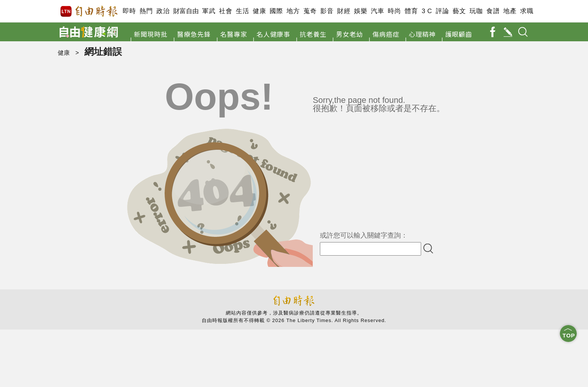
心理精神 (422, 34)
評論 (442, 11)
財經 (344, 11)
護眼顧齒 (459, 34)
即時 (129, 11)
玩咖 (476, 11)
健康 (259, 11)
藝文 (459, 11)
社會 (226, 11)
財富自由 (186, 11)
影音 (327, 11)
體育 (411, 11)
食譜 (493, 11)
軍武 (209, 11)
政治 (163, 11)
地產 (510, 11)
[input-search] (370, 249)
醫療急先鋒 (194, 34)
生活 (242, 11)
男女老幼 (349, 34)
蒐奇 (310, 11)
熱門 (146, 11)
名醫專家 (234, 34)
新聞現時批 (151, 34)
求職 (527, 11)
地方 (293, 11)
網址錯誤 (103, 51)
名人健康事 (273, 34)
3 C (427, 11)
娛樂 (361, 11)
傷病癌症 (386, 34)
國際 (276, 11)
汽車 (377, 11)
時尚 (394, 11)
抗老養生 (313, 34)
